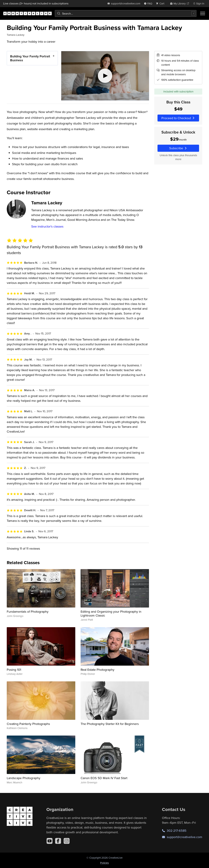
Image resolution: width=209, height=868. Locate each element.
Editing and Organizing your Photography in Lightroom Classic (111, 613)
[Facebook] (58, 841)
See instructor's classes (47, 226)
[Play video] (105, 76)
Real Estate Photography (97, 670)
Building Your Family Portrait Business (30, 58)
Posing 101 (14, 670)
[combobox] (126, 13)
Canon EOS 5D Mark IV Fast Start (104, 778)
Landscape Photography (24, 778)
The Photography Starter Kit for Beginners (110, 724)
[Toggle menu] (203, 13)
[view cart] (161, 3)
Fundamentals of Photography (28, 612)
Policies (104, 863)
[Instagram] (67, 841)
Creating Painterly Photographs (28, 724)
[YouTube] (50, 841)
